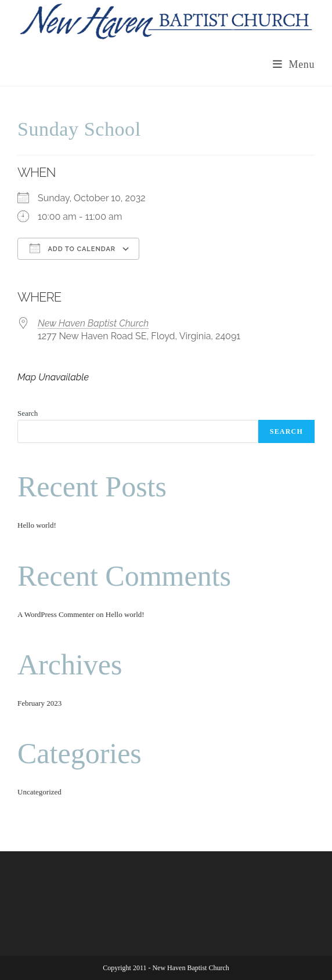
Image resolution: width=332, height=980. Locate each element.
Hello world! (37, 525)
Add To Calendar (73, 248)
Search (28, 413)
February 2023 (39, 703)
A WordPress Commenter (56, 614)
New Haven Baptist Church (93, 323)
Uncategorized (39, 792)
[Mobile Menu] (294, 64)
